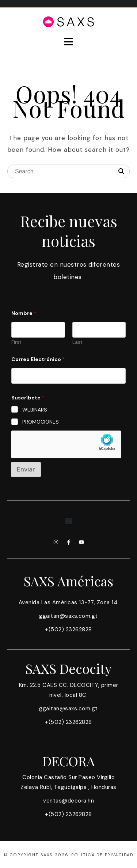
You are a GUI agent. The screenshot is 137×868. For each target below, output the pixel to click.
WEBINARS (35, 410)
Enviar (26, 469)
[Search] (121, 172)
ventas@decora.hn (68, 801)
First (16, 342)
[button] (68, 521)
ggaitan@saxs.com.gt (68, 616)
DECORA (69, 761)
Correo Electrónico (38, 359)
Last (77, 342)
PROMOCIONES (41, 422)
